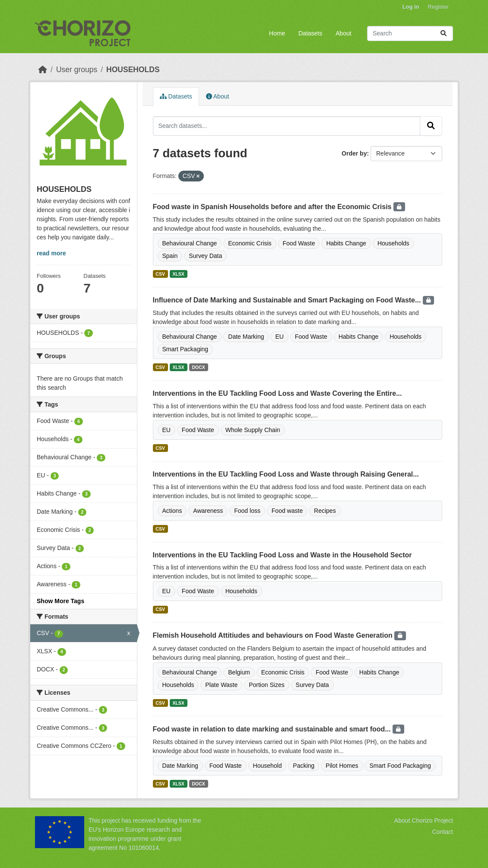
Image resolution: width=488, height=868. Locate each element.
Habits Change (346, 243)
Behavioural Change (190, 243)
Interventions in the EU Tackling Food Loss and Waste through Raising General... (286, 474)
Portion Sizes (266, 685)
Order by (354, 153)
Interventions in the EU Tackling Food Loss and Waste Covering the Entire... (277, 393)
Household (268, 766)
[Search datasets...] (410, 33)
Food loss (247, 511)
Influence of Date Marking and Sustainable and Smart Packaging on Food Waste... (288, 300)
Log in (411, 7)
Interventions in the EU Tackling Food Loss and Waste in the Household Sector (282, 555)
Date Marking (246, 337)
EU (279, 337)
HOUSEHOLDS (133, 70)
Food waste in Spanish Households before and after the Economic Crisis (273, 207)
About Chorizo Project (424, 820)
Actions (172, 511)
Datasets (310, 33)
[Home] (43, 70)
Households (393, 243)
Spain (170, 256)
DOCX (198, 367)
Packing (304, 766)
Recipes (325, 511)
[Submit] (444, 33)
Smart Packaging (185, 349)
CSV (160, 274)
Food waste (287, 511)
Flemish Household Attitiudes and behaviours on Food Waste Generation (274, 635)
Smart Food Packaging (400, 766)
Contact (443, 832)
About (344, 33)
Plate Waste (221, 685)
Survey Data (205, 256)
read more (51, 253)
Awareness (208, 511)
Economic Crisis (250, 243)
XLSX (178, 274)
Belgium (239, 672)
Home (277, 33)
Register (438, 7)
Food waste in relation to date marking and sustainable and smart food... (273, 729)
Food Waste (299, 243)
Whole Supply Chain (253, 430)
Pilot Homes (342, 766)
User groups (77, 70)
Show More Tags (60, 601)
